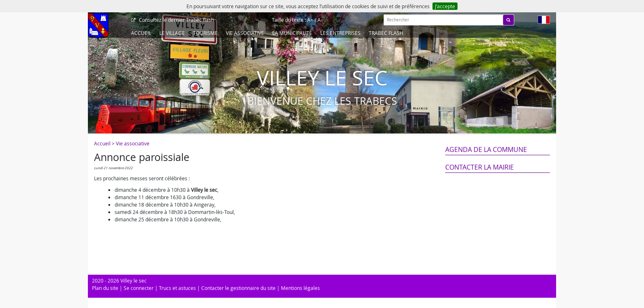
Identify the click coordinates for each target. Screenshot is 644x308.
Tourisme (205, 33)
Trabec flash (176, 20)
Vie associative (245, 33)
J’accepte (445, 6)
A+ (310, 20)
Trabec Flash (386, 33)
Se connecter (139, 288)
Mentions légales (300, 288)
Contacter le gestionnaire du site (238, 288)
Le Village (172, 33)
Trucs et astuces (177, 288)
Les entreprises (340, 33)
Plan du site (105, 288)
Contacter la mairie (480, 167)
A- (320, 20)
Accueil (141, 33)
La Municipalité (292, 33)
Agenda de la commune (486, 149)
